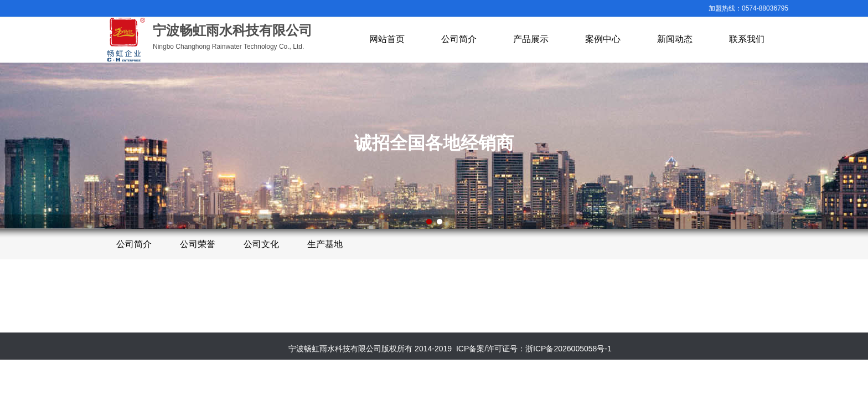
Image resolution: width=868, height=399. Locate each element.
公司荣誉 (198, 244)
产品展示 (531, 39)
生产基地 (325, 244)
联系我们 (747, 39)
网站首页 (387, 39)
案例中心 (603, 39)
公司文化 (261, 244)
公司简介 (459, 39)
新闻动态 (675, 39)
